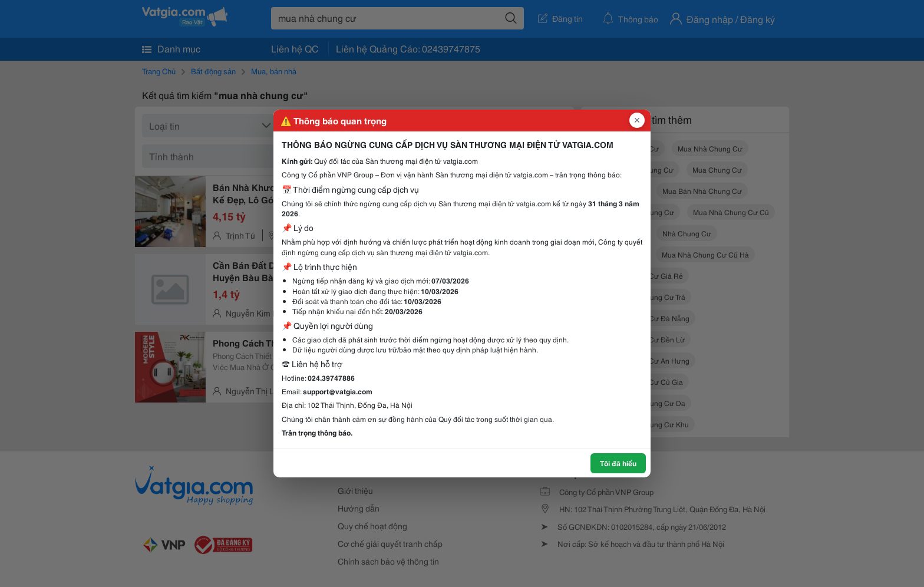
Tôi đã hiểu (618, 463)
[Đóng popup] (637, 120)
